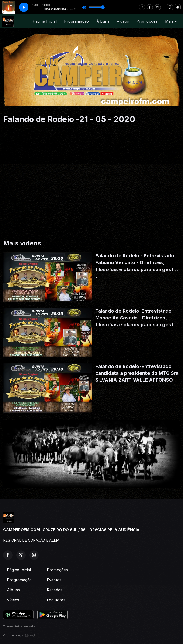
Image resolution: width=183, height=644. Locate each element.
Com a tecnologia (20, 635)
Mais (171, 21)
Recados (55, 590)
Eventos (54, 580)
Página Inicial (45, 21)
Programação (77, 21)
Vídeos (123, 21)
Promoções (147, 21)
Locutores (56, 600)
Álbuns (103, 21)
